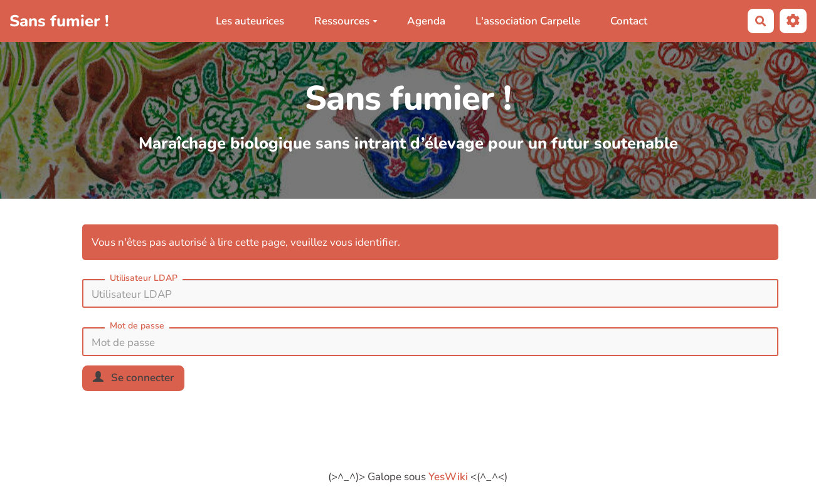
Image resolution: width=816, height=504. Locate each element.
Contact (629, 21)
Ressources (346, 21)
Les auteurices (250, 21)
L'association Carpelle (528, 21)
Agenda (426, 21)
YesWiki (448, 477)
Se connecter (134, 378)
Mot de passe (137, 326)
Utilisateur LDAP (144, 278)
